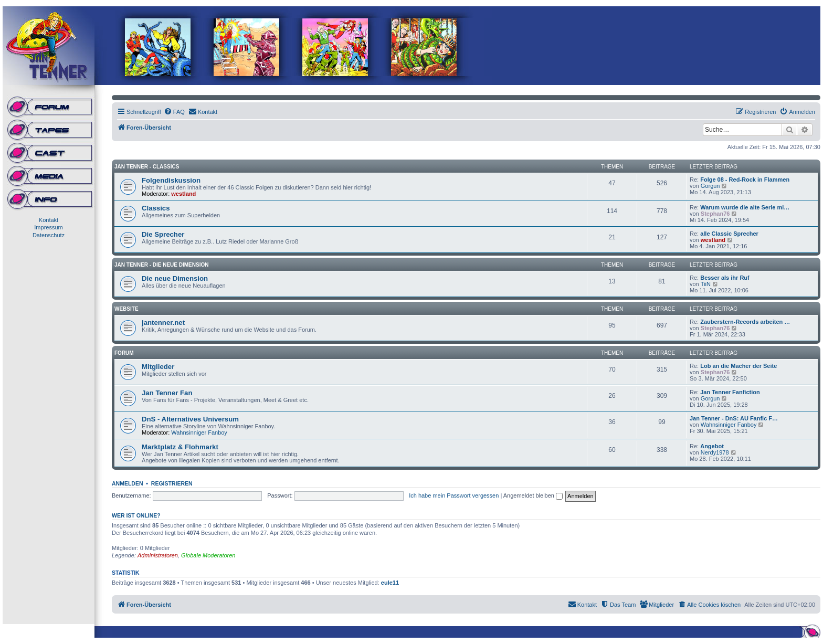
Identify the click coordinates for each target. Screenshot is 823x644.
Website (126, 309)
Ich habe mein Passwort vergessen (454, 495)
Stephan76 (715, 214)
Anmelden (128, 483)
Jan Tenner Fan (167, 393)
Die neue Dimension (175, 278)
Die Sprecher (163, 234)
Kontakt (49, 220)
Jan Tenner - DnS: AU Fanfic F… (734, 418)
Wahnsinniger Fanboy (199, 432)
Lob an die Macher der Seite (738, 366)
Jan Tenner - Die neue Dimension (161, 265)
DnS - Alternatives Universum (190, 419)
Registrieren (172, 483)
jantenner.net (163, 323)
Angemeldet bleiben (533, 495)
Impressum (48, 227)
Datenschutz (49, 235)
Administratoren (158, 555)
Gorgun (710, 186)
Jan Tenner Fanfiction (730, 392)
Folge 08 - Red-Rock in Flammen (745, 180)
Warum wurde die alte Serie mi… (745, 207)
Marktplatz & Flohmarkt (180, 447)
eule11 (390, 583)
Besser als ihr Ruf (725, 278)
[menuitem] (174, 112)
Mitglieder (158, 367)
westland (183, 194)
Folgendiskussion (171, 180)
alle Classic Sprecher (729, 234)
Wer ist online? (136, 515)
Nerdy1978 (715, 452)
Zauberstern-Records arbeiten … (745, 322)
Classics (156, 208)
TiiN (706, 284)
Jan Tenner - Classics (147, 167)
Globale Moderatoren (208, 555)
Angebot (712, 446)
